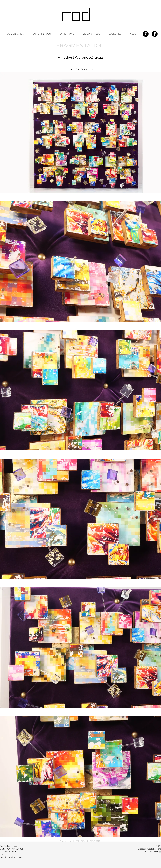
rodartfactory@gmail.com (11, 857)
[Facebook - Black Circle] (155, 34)
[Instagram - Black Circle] (146, 34)
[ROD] (77, 16)
